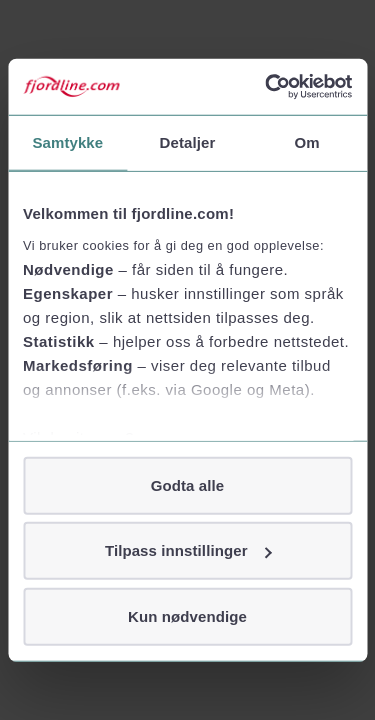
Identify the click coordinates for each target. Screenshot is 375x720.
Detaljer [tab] (188, 141)
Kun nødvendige (187, 615)
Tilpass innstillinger (188, 550)
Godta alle (188, 484)
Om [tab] (307, 141)
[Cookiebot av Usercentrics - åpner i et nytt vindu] (267, 87)
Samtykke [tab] (67, 141)
